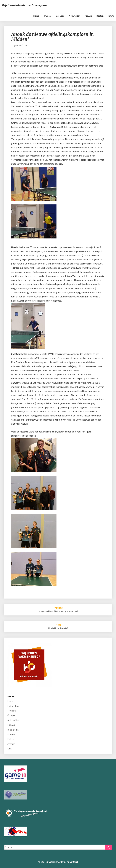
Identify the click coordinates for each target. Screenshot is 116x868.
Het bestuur (13, 706)
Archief (11, 744)
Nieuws (88, 16)
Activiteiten (75, 16)
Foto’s (111, 16)
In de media (13, 730)
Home (36, 16)
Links (10, 749)
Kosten (100, 16)
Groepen (60, 16)
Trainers (47, 16)
